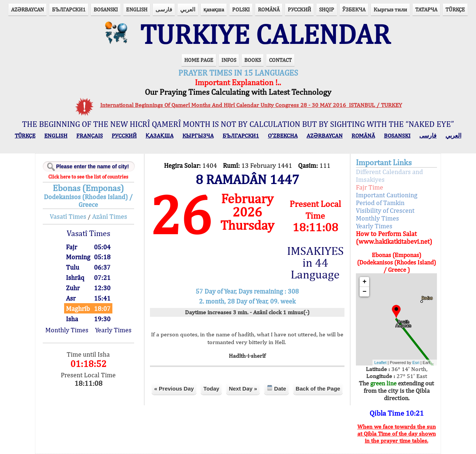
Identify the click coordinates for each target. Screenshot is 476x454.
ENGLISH (137, 9)
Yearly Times (113, 330)
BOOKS (253, 60)
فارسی (164, 9)
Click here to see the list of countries (88, 177)
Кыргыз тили (390, 9)
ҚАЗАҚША (160, 136)
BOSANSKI (106, 9)
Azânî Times (110, 216)
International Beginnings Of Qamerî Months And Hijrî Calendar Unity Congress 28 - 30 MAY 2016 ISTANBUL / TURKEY (251, 105)
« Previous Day (174, 389)
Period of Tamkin (380, 203)
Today (211, 389)
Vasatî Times (68, 216)
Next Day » (243, 389)
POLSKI (241, 9)
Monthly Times (67, 330)
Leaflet (380, 363)
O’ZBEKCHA (283, 136)
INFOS (229, 60)
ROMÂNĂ (269, 9)
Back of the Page (318, 389)
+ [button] (365, 282)
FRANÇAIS (90, 136)
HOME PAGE (199, 60)
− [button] (365, 292)
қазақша (214, 9)
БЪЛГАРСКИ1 (69, 9)
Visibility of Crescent (385, 210)
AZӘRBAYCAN (27, 9)
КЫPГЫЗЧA (198, 136)
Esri (416, 363)
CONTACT (280, 60)
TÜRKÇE (455, 9)
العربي (188, 9)
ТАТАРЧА (426, 9)
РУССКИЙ (299, 9)
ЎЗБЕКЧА (354, 9)
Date (276, 388)
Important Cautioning (387, 195)
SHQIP (327, 9)
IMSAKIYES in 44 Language (315, 263)
